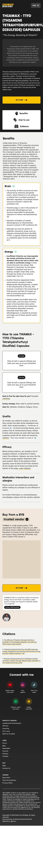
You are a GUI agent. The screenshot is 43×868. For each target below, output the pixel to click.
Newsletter (6, 748)
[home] (8, 5)
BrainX (17, 819)
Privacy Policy (7, 783)
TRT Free (5, 726)
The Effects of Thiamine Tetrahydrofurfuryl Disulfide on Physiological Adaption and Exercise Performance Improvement (20, 642)
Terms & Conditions (9, 780)
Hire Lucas (6, 731)
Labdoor (6, 438)
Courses (5, 751)
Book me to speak (9, 734)
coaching (6, 399)
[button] (36, 5)
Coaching (6, 729)
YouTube (5, 756)
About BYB (6, 778)
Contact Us (6, 768)
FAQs (4, 766)
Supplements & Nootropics (12, 723)
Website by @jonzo (9, 821)
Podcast (5, 754)
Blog (4, 746)
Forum (5, 743)
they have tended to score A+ (23, 438)
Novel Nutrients (26, 819)
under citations (25, 468)
